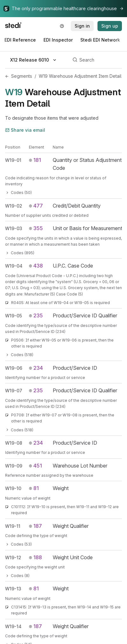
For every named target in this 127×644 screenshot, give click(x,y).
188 (35, 557)
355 (36, 228)
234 (36, 368)
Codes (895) (20, 253)
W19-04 (14, 266)
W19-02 (14, 206)
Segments (22, 76)
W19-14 (13, 626)
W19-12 (13, 558)
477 (36, 206)
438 (36, 266)
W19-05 (13, 316)
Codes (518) (19, 355)
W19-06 (14, 368)
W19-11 (13, 526)
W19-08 (14, 443)
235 (36, 315)
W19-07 (14, 391)
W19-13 (13, 589)
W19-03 (14, 228)
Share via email (25, 130)
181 (35, 160)
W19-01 (13, 160)
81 (34, 488)
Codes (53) (18, 544)
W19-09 (14, 466)
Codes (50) (18, 193)
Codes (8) (17, 576)
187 (35, 526)
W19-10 (13, 488)
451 (35, 466)
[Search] (96, 60)
